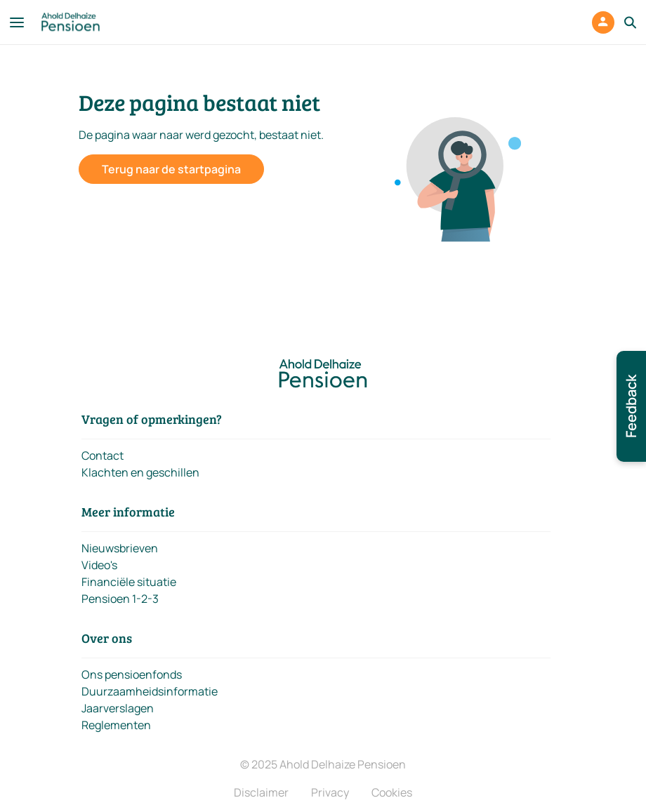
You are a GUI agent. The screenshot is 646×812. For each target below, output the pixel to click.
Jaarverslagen (118, 708)
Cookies (392, 792)
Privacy (330, 792)
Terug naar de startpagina (171, 169)
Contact (103, 455)
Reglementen (116, 725)
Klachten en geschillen (140, 472)
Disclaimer (261, 792)
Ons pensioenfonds (132, 674)
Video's (99, 565)
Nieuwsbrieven (120, 548)
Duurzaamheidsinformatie (150, 691)
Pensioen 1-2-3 (120, 599)
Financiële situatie (129, 582)
